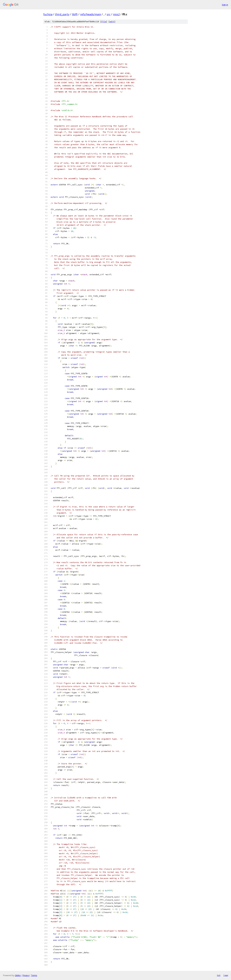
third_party (62, 14)
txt (219, 975)
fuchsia (48, 14)
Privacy (26, 975)
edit (112, 22)
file (104, 22)
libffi (75, 14)
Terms (34, 975)
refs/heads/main (91, 14)
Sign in (225, 5)
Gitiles (18, 975)
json (226, 975)
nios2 (116, 14)
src (109, 14)
